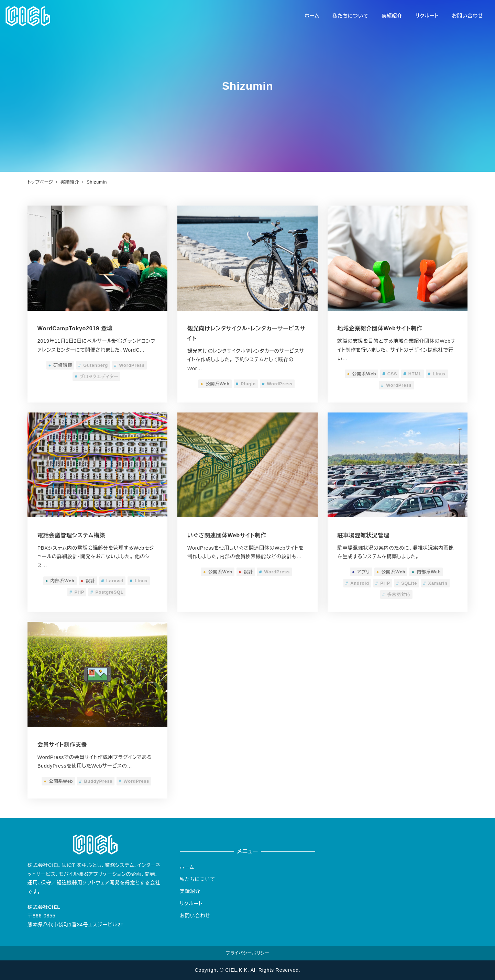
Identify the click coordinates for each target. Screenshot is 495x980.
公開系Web (215, 384)
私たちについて (197, 879)
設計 (88, 581)
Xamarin (435, 583)
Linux (437, 374)
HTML (412, 374)
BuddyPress (96, 781)
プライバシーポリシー (247, 953)
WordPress (129, 365)
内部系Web (60, 581)
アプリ (361, 572)
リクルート (191, 904)
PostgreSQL (107, 592)
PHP (77, 592)
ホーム (187, 867)
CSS (390, 374)
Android (357, 583)
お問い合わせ (195, 916)
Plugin (246, 384)
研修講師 (60, 365)
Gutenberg (93, 365)
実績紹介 (190, 891)
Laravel (113, 581)
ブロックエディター (96, 377)
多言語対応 (396, 594)
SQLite (407, 583)
